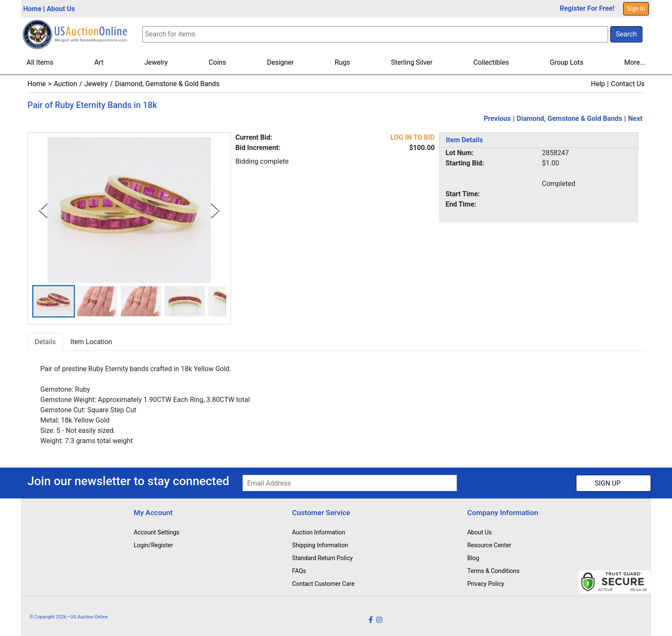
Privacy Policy (486, 584)
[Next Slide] (215, 210)
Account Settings (156, 532)
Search (626, 34)
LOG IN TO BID (413, 137)
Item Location (91, 342)
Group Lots (567, 62)
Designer (280, 62)
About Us (61, 9)
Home (32, 9)
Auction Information (319, 532)
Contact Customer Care (324, 584)
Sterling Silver (412, 62)
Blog (473, 558)
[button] (54, 301)
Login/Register (153, 545)
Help (598, 84)
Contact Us (628, 84)
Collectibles (491, 62)
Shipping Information (320, 545)
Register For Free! (587, 8)
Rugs (342, 62)
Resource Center (489, 545)
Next (635, 118)
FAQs (299, 571)
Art (99, 62)
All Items (40, 62)
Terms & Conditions (493, 571)
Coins (217, 62)
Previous (497, 118)
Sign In (636, 9)
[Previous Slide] (43, 210)
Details (45, 342)
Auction (65, 84)
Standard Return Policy (323, 558)
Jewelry (156, 62)
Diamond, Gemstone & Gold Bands (167, 84)
